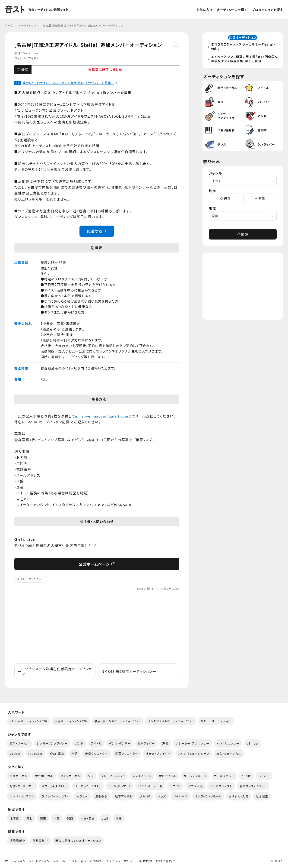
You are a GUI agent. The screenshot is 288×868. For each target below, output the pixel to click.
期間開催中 (17, 840)
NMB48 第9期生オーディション (129, 671)
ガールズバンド (224, 776)
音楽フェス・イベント (253, 786)
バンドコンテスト (221, 786)
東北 (30, 818)
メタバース (181, 796)
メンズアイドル (142, 776)
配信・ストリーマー (22, 786)
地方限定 (262, 796)
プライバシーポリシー (121, 861)
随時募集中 (40, 840)
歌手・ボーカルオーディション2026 (118, 721)
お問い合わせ (166, 861)
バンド (79, 743)
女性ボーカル (44, 776)
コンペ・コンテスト (22, 796)
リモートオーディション (216, 721)
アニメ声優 (195, 786)
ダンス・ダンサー (120, 743)
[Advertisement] (97, 627)
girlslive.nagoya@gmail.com (102, 416)
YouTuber (35, 753)
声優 (165, 743)
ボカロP (145, 796)
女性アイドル (168, 776)
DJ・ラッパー (146, 743)
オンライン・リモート (208, 796)
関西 (70, 818)
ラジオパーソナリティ (55, 796)
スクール (59, 861)
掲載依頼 (146, 861)
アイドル (34, 58)
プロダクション (39, 861)
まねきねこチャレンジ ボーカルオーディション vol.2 (244, 47)
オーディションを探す (232, 10)
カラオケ (82, 796)
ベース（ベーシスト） (88, 786)
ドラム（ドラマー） (120, 786)
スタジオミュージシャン (194, 753)
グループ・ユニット (32, 579)
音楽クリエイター (97, 753)
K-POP (246, 776)
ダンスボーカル (71, 776)
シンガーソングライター (52, 743)
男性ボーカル (19, 776)
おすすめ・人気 (239, 796)
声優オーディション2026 (71, 721)
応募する (97, 231)
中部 (57, 818)
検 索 (243, 235)
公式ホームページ (97, 564)
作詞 (74, 753)
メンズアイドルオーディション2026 (171, 721)
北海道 (14, 818)
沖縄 (119, 818)
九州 (105, 818)
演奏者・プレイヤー (158, 753)
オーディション (15, 861)
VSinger (253, 743)
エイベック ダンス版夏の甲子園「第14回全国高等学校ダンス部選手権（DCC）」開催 (244, 59)
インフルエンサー (228, 743)
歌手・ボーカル (20, 743)
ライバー (264, 776)
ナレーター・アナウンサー (193, 743)
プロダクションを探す (268, 10)
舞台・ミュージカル (229, 753)
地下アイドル (123, 796)
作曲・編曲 (57, 753)
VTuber (15, 753)
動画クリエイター (127, 753)
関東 (43, 818)
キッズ (162, 796)
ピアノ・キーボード (150, 786)
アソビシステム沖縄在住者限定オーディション (55, 671)
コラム (73, 861)
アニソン (175, 786)
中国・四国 (88, 818)
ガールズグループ (195, 776)
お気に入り (205, 10)
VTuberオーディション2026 (28, 721)
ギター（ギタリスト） (54, 786)
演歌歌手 (101, 796)
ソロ (91, 776)
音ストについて (92, 861)
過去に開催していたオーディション (78, 840)
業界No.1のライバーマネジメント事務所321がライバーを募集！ (70, 83)
